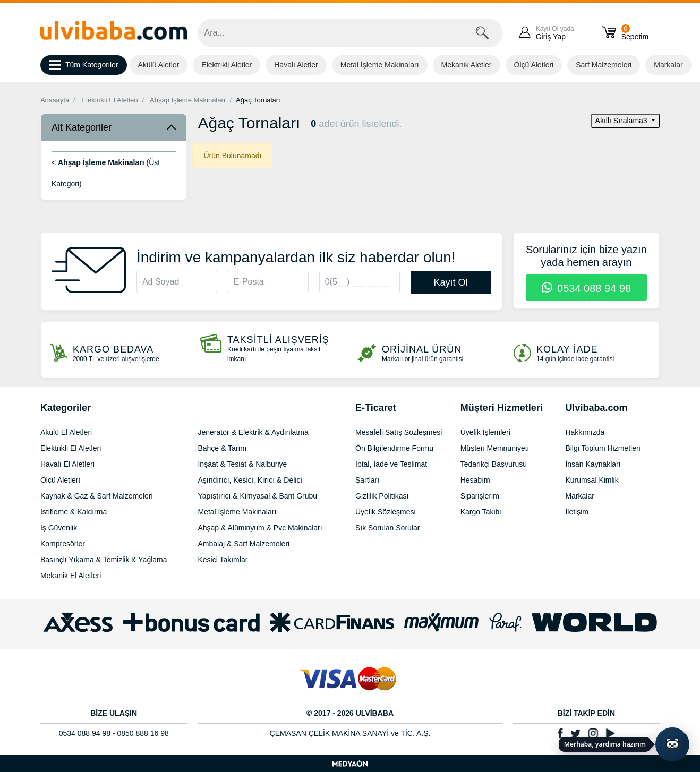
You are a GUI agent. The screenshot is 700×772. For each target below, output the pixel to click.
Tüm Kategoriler (84, 65)
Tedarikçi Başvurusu (494, 464)
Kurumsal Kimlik (592, 480)
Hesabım (475, 480)
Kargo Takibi (481, 512)
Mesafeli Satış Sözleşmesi (399, 432)
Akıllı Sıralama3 (622, 121)
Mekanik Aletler (467, 65)
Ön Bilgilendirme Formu (394, 448)
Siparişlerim (480, 496)
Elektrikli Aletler (227, 65)
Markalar (668, 65)
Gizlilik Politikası (382, 496)
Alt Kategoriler (82, 127)
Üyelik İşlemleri (485, 432)
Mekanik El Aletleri (71, 576)
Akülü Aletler (159, 65)
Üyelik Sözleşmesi (386, 512)
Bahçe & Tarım (222, 448)
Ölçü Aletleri (534, 65)
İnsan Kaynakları (593, 464)
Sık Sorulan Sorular (387, 528)
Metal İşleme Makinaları (380, 65)
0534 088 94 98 (587, 288)
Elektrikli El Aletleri (109, 100)
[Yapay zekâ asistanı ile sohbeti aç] (672, 744)
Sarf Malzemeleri (604, 65)
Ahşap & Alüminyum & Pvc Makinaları (260, 528)
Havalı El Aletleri (67, 464)
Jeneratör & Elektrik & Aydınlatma (253, 432)
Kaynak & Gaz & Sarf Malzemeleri (97, 496)
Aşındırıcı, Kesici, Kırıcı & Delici (250, 480)
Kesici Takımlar (223, 560)
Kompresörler (63, 544)
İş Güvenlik (59, 528)
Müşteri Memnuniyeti (495, 448)
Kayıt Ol (451, 282)
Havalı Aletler (296, 65)
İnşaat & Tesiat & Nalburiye (242, 464)
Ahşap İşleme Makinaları (187, 100)
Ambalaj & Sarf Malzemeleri (244, 544)
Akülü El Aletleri (66, 432)
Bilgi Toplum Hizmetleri (603, 448)
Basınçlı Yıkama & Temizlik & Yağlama (104, 560)
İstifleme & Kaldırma (74, 512)
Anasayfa (55, 100)
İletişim (577, 512)
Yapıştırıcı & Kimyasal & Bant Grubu (257, 496)
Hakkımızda (585, 432)
